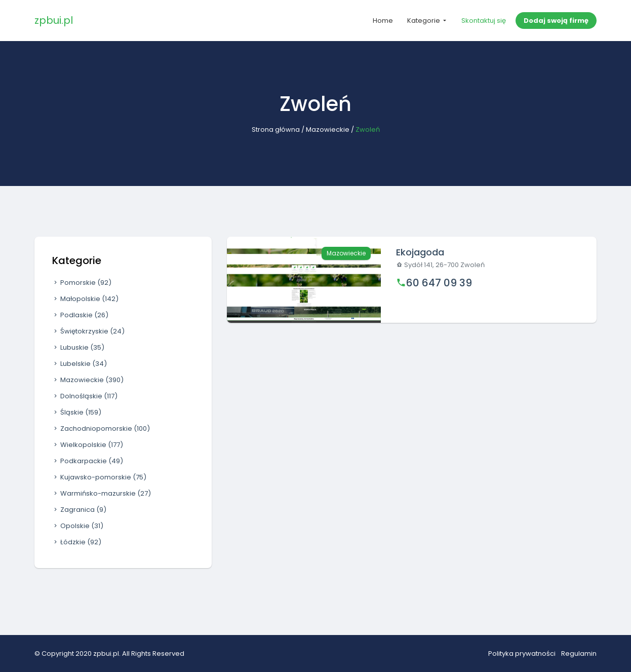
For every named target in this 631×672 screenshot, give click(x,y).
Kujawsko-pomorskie (99, 477)
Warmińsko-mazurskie (102, 493)
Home (383, 21)
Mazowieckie (328, 129)
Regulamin (579, 654)
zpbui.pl (54, 20)
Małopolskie (85, 299)
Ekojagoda (420, 252)
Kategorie (424, 21)
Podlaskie (80, 315)
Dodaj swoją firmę (556, 21)
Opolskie (78, 526)
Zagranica (79, 510)
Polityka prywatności (522, 654)
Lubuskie (78, 347)
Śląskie (77, 412)
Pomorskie (82, 283)
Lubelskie (80, 364)
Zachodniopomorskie (101, 428)
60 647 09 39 (439, 283)
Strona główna (276, 129)
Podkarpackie (88, 461)
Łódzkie (77, 542)
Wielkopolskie (88, 445)
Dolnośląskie (85, 396)
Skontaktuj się (484, 21)
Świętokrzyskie (88, 331)
